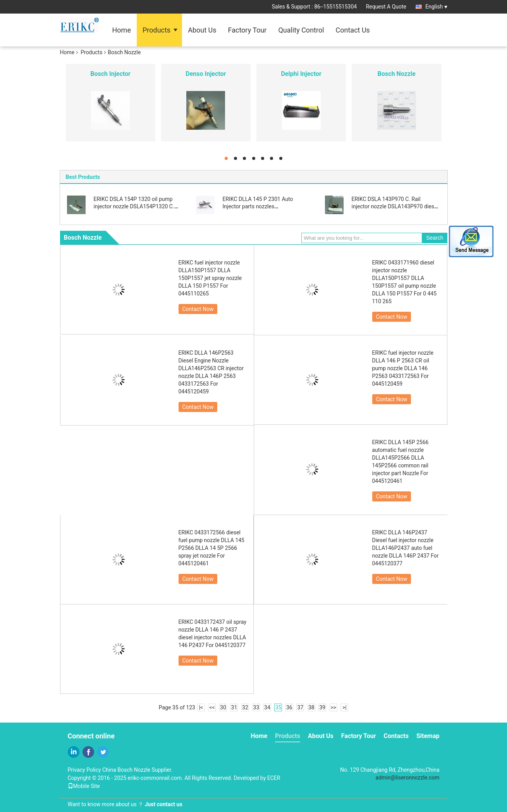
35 (278, 707)
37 (300, 707)
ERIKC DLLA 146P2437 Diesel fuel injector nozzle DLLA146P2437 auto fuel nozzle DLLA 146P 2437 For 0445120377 (406, 548)
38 (311, 707)
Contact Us (353, 30)
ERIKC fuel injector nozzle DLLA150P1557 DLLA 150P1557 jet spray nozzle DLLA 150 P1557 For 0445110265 (210, 278)
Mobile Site (84, 786)
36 (289, 707)
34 (267, 707)
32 (245, 707)
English (436, 7)
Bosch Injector (110, 74)
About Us (202, 30)
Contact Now (198, 309)
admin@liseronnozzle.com (408, 778)
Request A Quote (386, 7)
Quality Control (301, 30)
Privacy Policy (84, 770)
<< (212, 707)
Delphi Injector (301, 74)
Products (156, 30)
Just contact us (164, 804)
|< (201, 707)
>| (345, 707)
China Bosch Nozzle (126, 770)
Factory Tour (247, 30)
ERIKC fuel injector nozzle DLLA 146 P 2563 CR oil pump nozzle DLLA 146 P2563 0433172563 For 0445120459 (403, 368)
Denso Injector (206, 74)
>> (333, 707)
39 (322, 707)
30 (223, 707)
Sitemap (428, 736)
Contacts (396, 736)
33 (256, 707)
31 (234, 707)
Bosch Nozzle (397, 74)
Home (122, 30)
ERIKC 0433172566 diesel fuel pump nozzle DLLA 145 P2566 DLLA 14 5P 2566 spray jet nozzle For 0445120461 (211, 548)
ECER (274, 778)
